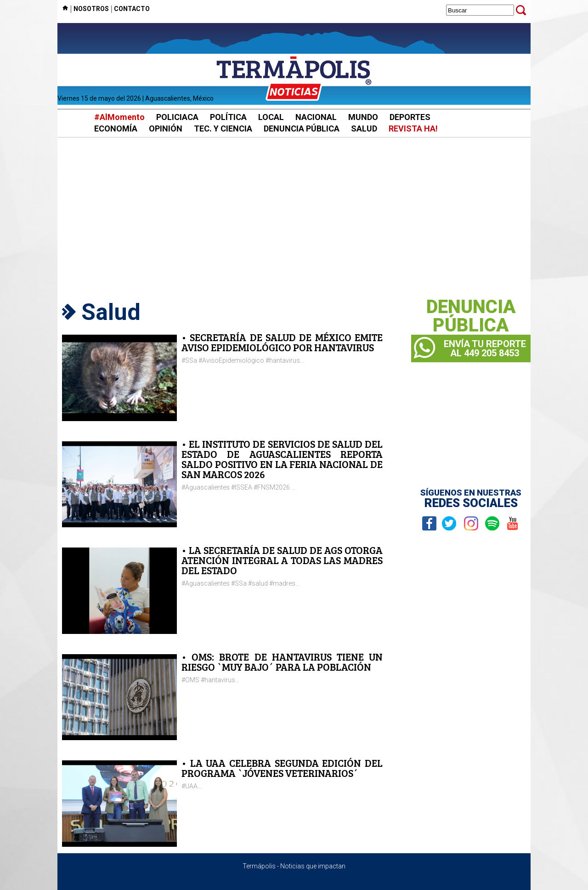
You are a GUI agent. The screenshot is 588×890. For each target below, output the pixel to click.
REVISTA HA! (413, 128)
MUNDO (363, 117)
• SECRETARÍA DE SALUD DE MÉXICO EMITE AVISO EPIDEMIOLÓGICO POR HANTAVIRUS (282, 342)
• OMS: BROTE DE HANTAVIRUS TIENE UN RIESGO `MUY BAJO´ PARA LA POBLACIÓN (282, 662)
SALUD (364, 128)
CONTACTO (132, 9)
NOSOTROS (91, 9)
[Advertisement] (294, 216)
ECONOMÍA (116, 128)
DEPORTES (410, 117)
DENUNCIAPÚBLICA (471, 316)
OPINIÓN (166, 128)
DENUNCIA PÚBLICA (302, 128)
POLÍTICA (228, 117)
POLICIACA (177, 117)
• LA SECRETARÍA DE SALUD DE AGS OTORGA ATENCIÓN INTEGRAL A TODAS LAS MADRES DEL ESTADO (282, 560)
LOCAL (271, 117)
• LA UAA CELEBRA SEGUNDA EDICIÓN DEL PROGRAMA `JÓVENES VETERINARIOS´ (282, 768)
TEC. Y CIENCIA (223, 128)
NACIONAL (316, 117)
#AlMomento (119, 117)
